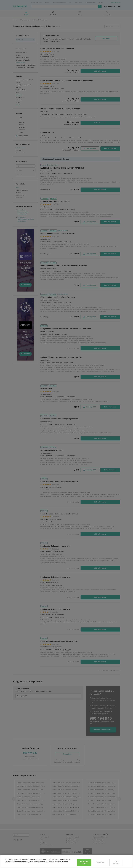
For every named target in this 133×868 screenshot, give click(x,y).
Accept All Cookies (84, 862)
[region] (66, 861)
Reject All (101, 862)
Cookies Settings (116, 862)
